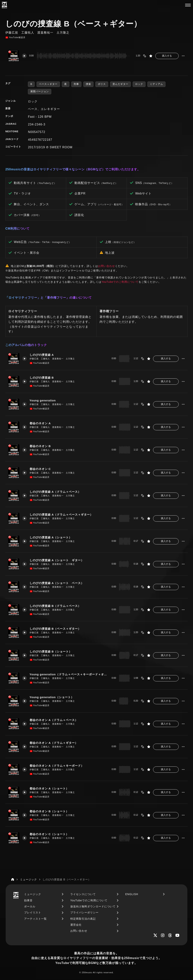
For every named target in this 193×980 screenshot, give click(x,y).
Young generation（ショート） (52, 697)
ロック (139, 84)
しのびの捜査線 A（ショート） (51, 537)
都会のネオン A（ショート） (49, 788)
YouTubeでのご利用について (120, 282)
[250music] (4, 5)
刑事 (76, 84)
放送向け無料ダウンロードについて (93, 906)
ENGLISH (132, 894)
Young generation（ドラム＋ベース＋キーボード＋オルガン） (69, 674)
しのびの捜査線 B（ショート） (51, 651)
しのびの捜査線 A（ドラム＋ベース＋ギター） (61, 514)
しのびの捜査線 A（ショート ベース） (57, 583)
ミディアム (156, 84)
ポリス (102, 84)
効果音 (28, 900)
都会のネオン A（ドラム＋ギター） (54, 743)
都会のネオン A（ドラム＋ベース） (54, 720)
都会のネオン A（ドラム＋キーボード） (57, 766)
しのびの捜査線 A (42, 355)
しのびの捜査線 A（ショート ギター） (57, 560)
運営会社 (76, 925)
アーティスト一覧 (35, 919)
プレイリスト (33, 912)
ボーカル (30, 906)
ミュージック (33, 894)
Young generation (43, 400)
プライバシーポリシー (84, 912)
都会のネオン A (40, 423)
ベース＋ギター (48, 84)
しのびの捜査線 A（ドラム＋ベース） (55, 492)
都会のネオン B (40, 446)
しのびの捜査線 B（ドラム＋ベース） (55, 606)
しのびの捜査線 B (42, 377)
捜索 (88, 84)
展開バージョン (40, 91)
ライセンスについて (83, 894)
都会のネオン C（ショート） (49, 834)
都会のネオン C (40, 469)
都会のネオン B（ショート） (49, 811)
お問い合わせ (106, 266)
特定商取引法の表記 (83, 919)
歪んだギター (120, 84)
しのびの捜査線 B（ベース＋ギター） (55, 629)
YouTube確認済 (15, 38)
